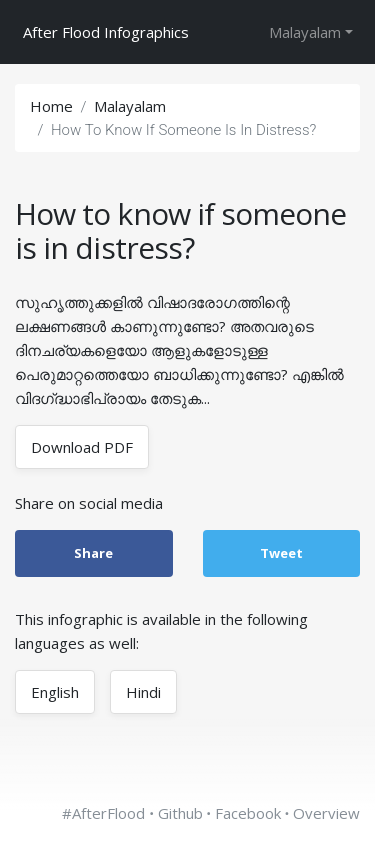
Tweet (281, 553)
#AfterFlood (103, 813)
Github (180, 813)
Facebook (248, 813)
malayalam (130, 106)
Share (93, 553)
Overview (326, 813)
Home (51, 106)
